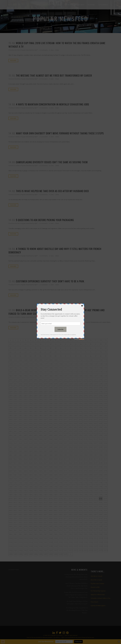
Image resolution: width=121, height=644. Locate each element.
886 (41, 514)
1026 (41, 542)
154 (81, 368)
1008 (51, 538)
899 (106, 514)
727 (46, 483)
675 (86, 471)
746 (41, 487)
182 (21, 376)
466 (41, 431)
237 (96, 384)
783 (26, 495)
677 (96, 471)
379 (106, 411)
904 (31, 518)
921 (16, 522)
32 (71, 344)
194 (81, 376)
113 (76, 360)
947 (46, 526)
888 (51, 514)
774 (81, 491)
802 (21, 499)
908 (51, 518)
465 (36, 431)
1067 (46, 550)
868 (51, 510)
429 (56, 423)
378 (101, 411)
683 (26, 475)
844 (31, 507)
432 (71, 423)
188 (51, 376)
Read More (13, 60)
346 (41, 407)
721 (16, 483)
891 (66, 514)
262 (21, 392)
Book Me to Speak (96, 580)
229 (56, 384)
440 (10, 427)
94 (81, 356)
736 (91, 483)
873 (76, 510)
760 (10, 491)
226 (41, 384)
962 (21, 530)
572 (71, 451)
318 (101, 400)
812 (71, 499)
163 (26, 372)
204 (31, 380)
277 (96, 392)
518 (101, 439)
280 (10, 396)
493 (76, 435)
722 (21, 483)
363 (26, 411)
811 (66, 499)
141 (16, 368)
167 (46, 372)
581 (16, 455)
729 (56, 483)
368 (51, 411)
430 (61, 423)
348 (51, 407)
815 (86, 499)
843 (26, 507)
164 (31, 372)
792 (71, 495)
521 (16, 443)
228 (51, 384)
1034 (81, 542)
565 (36, 451)
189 (56, 376)
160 (10, 372)
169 (56, 372)
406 (41, 419)
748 (51, 487)
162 (21, 372)
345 (36, 407)
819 (106, 499)
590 (61, 455)
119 (106, 360)
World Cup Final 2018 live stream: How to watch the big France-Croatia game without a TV (57, 45)
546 (41, 447)
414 (81, 419)
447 (46, 427)
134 (81, 364)
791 (66, 495)
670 (61, 471)
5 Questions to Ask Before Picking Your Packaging (45, 220)
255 (86, 388)
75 (86, 352)
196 (91, 376)
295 (86, 396)
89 (56, 356)
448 (51, 427)
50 (61, 348)
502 (21, 439)
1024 (31, 542)
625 (36, 463)
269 (56, 392)
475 (86, 431)
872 (71, 510)
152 (71, 368)
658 (101, 467)
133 (76, 364)
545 (36, 447)
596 (91, 455)
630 (61, 463)
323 (26, 404)
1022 (21, 542)
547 (46, 447)
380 (10, 415)
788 (51, 495)
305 (36, 400)
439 (106, 423)
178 (101, 372)
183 (26, 376)
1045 (36, 546)
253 (76, 388)
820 (10, 503)
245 (36, 388)
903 (26, 518)
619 (106, 459)
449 (56, 427)
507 (46, 439)
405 (36, 419)
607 (46, 459)
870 (61, 510)
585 (36, 455)
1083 (26, 554)
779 (106, 491)
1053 (76, 546)
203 (26, 380)
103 (26, 360)
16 (91, 340)
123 (26, 364)
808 (51, 499)
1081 (16, 554)
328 (51, 404)
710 (61, 479)
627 (46, 463)
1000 (11, 538)
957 (96, 526)
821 (16, 503)
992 (71, 534)
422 (21, 423)
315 (86, 400)
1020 (11, 542)
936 (91, 522)
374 (81, 411)
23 (26, 344)
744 (31, 487)
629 (56, 463)
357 (96, 407)
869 (56, 510)
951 (66, 526)
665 (36, 471)
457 (96, 427)
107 (46, 360)
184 (31, 376)
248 (51, 388)
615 (86, 459)
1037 (96, 542)
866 (41, 510)
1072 (71, 550)
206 (41, 380)
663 (26, 471)
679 (106, 471)
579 (106, 451)
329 (56, 404)
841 (16, 507)
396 (91, 415)
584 (31, 455)
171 (66, 372)
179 (106, 372)
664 (31, 471)
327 (46, 404)
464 (31, 431)
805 (36, 499)
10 (61, 340)
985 (36, 534)
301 (16, 400)
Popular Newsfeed (27, 50)
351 (66, 407)
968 (51, 530)
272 (71, 392)
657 (96, 467)
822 (21, 503)
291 (66, 396)
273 (76, 392)
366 (41, 411)
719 (106, 479)
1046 (41, 546)
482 (21, 435)
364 (31, 411)
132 (71, 364)
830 (61, 503)
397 (96, 415)
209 (56, 380)
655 (86, 467)
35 (86, 344)
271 (66, 392)
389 (56, 415)
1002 (21, 538)
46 (41, 348)
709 (56, 479)
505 (36, 439)
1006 (41, 538)
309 (56, 400)
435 (86, 423)
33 (76, 344)
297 (96, 396)
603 (26, 459)
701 (16, 479)
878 (101, 510)
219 (106, 380)
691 (66, 475)
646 (41, 467)
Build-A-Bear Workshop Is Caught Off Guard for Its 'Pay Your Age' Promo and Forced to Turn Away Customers (57, 312)
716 (91, 479)
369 (56, 411)
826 (41, 503)
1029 (56, 542)
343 (26, 407)
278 (101, 392)
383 (26, 415)
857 (96, 507)
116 (91, 360)
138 (101, 364)
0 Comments (44, 50)
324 (31, 404)
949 (56, 526)
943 (26, 526)
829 (56, 503)
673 (76, 471)
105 (36, 360)
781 (16, 495)
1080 (11, 554)
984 (31, 534)
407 (46, 419)
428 (51, 423)
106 (41, 360)
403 (26, 419)
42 (21, 348)
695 (86, 475)
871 (66, 510)
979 (106, 530)
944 (31, 526)
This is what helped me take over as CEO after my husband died (52, 191)
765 (36, 491)
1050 (61, 546)
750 (61, 487)
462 (21, 431)
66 (41, 352)
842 (21, 507)
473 (76, 431)
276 (91, 392)
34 (81, 344)
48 (51, 348)
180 (10, 376)
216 (91, 380)
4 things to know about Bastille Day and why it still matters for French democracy (55, 251)
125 (36, 364)
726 (41, 483)
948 (51, 526)
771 (66, 491)
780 (10, 495)
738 (101, 483)
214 (81, 380)
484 (31, 435)
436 (91, 423)
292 (71, 396)
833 (76, 503)
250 (61, 388)
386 (41, 415)
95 (86, 356)
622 (21, 463)
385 (36, 415)
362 (21, 411)
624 (31, 463)
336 (91, 404)
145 (36, 368)
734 (81, 483)
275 (86, 392)
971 (66, 530)
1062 (21, 550)
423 (26, 423)
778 (101, 491)
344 (31, 407)
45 (36, 348)
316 (91, 400)
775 (86, 491)
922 (21, 522)
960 (10, 530)
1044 (31, 546)
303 (26, 400)
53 (76, 348)
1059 (106, 546)
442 (21, 427)
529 (56, 443)
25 (36, 344)
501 (16, 439)
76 (91, 352)
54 (81, 348)
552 (71, 447)
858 (101, 507)
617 (96, 459)
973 (76, 530)
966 (41, 530)
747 (46, 487)
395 (86, 415)
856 (91, 507)
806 (41, 499)
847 (46, 507)
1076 (91, 550)
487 (46, 435)
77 (96, 352)
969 (56, 530)
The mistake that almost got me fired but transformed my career (54, 75)
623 (26, 463)
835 (86, 503)
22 (21, 344)
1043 (26, 546)
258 (101, 388)
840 (10, 507)
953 (76, 526)
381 (16, 415)
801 (16, 499)
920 (10, 522)
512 (71, 439)
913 (76, 518)
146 (41, 368)
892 (71, 514)
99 (106, 356)
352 (71, 407)
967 (46, 530)
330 (61, 404)
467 (46, 431)
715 (86, 479)
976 (91, 530)
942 (21, 526)
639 (106, 463)
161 (16, 372)
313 (76, 400)
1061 (16, 550)
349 (56, 407)
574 (81, 451)
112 (71, 360)
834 (81, 503)
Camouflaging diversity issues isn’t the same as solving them (52, 162)
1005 (36, 538)
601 (16, 459)
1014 (81, 538)
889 (56, 514)
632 (71, 463)
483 (26, 435)
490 (61, 435)
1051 (66, 546)
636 (91, 463)
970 (61, 530)
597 (96, 455)
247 (46, 388)
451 (66, 427)
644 (31, 467)
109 (56, 360)
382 (21, 415)
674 (81, 471)
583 (26, 455)
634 (81, 463)
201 (16, 380)
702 (21, 479)
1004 (31, 538)
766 (41, 491)
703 (26, 479)
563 (26, 451)
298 (101, 396)
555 (86, 447)
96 (91, 356)
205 (36, 380)
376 (91, 411)
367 (46, 411)
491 (66, 435)
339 (106, 404)
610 (61, 459)
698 (101, 475)
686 (41, 475)
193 (76, 376)
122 (21, 364)
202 (21, 380)
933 (76, 522)
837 (96, 503)
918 (101, 518)
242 (21, 388)
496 (91, 435)
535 (86, 443)
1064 (31, 550)
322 (21, 404)
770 (61, 491)
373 (76, 411)
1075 (86, 550)
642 (21, 467)
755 (86, 487)
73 (76, 352)
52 (71, 348)
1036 (91, 542)
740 (10, 487)
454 (81, 427)
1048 (51, 546)
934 (81, 522)
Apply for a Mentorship (98, 595)
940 (10, 526)
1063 (26, 550)
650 (61, 467)
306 (41, 400)
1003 (26, 538)
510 (61, 439)
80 (10, 356)
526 (41, 443)
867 (46, 510)
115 (86, 360)
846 (41, 507)
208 (51, 380)
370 (61, 411)
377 (96, 411)
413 (76, 419)
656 (91, 467)
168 (51, 372)
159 (106, 368)
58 (101, 348)
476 (91, 431)
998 (101, 534)
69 (56, 352)
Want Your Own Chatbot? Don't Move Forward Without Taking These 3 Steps (60, 133)
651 (66, 467)
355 (86, 407)
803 (26, 499)
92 (71, 356)
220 (10, 384)
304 (31, 400)
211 (66, 380)
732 (71, 483)
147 (46, 368)
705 (36, 479)
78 (101, 352)
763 (26, 491)
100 (10, 360)
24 (31, 344)
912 (71, 518)
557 (96, 447)
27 (46, 344)
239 (106, 384)
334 (81, 404)
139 (106, 364)
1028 (51, 542)
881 (16, 514)
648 (51, 467)
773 (76, 491)
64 (31, 352)
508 (51, 439)
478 (101, 431)
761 (16, 491)
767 (46, 491)
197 (96, 376)
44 (31, 348)
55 (86, 348)
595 (86, 455)
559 (106, 447)
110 (61, 360)
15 (86, 340)
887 (46, 514)
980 (10, 534)
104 (31, 360)
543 (26, 447)
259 (106, 388)
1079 (106, 550)
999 (106, 534)
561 (16, 451)
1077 (96, 550)
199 (106, 376)
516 (91, 439)
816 (91, 499)
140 (10, 368)
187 (46, 376)
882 (21, 514)
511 (66, 439)
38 (101, 344)
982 (21, 534)
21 (16, 344)
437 (96, 423)
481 (16, 435)
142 (21, 368)
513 (76, 439)
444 (31, 427)
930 (61, 522)
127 (46, 364)
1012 (71, 538)
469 (56, 431)
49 (56, 348)
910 (61, 518)
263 (26, 392)
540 (10, 447)
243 (26, 388)
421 (16, 423)
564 (31, 451)
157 (96, 368)
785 (36, 495)
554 (81, 447)
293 (76, 396)
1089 (56, 554)
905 (36, 518)
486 (41, 435)
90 (61, 356)
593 (76, 455)
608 (51, 459)
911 (66, 518)
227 (46, 384)
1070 (61, 550)
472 (71, 431)
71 (66, 352)
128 (51, 364)
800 (10, 499)
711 (66, 479)
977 (96, 530)
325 (36, 404)
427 (46, 423)
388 (51, 415)
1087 (46, 554)
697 (96, 475)
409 (56, 419)
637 (96, 463)
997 (96, 534)
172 (71, 372)
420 (10, 423)
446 (41, 427)
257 (96, 388)
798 (101, 495)
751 (66, 487)
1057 (96, 546)
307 (46, 400)
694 (81, 475)
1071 (66, 550)
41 (16, 348)
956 (91, 526)
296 (91, 396)
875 (86, 510)
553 (76, 447)
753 (76, 487)
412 (71, 419)
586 (41, 455)
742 (21, 487)
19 (106, 340)
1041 (16, 546)
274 (81, 392)
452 (71, 427)
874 (81, 510)
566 (41, 451)
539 (106, 443)
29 (56, 344)
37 (96, 344)
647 (46, 467)
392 (71, 415)
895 (86, 514)
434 (81, 423)
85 (36, 356)
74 (81, 352)
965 (36, 530)
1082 (21, 554)
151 (66, 368)
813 (76, 499)
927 (46, 522)
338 (101, 404)
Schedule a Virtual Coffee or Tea (100, 598)
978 (101, 530)
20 (10, 344)
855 (86, 507)
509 (56, 439)
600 (10, 459)
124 (31, 364)
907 (46, 518)
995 (86, 534)
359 (106, 407)
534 (81, 443)
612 (71, 459)
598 (101, 455)
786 (41, 495)
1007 (46, 538)
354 (81, 407)
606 (41, 459)
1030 (61, 542)
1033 (76, 542)
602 (21, 459)
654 (81, 467)
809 (56, 499)
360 (10, 411)
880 (10, 514)
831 (66, 503)
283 (26, 396)
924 (31, 522)
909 (56, 518)
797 (96, 495)
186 (41, 376)
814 (81, 499)
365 (36, 411)
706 (41, 479)
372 (71, 411)
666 (41, 471)
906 (41, 518)
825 (36, 503)
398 (101, 415)
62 (21, 352)
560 (10, 451)
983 (26, 534)
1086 (41, 554)
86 (41, 356)
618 (101, 459)
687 (46, 475)
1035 (86, 542)
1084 (31, 554)
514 (81, 439)
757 (96, 487)
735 (86, 483)
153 (76, 368)
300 (10, 400)
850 (61, 507)
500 (10, 439)
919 (106, 518)
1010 (61, 538)
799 (106, 495)
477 (96, 431)
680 (10, 475)
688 (51, 475)
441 (16, 427)
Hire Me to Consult (96, 576)
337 (96, 404)
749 (56, 487)
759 (106, 487)
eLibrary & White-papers (98, 606)
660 (10, 471)
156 (91, 368)
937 (96, 522)
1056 (91, 546)
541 (16, 447)
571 (66, 451)
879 (106, 510)
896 (91, 514)
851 (66, 507)
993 (76, 534)
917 (96, 518)
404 (31, 419)
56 (91, 348)
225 (36, 384)
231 (66, 384)
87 (46, 356)
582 (21, 455)
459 (106, 427)
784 (31, 495)
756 (91, 487)
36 (91, 344)
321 (16, 404)
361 (16, 411)
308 (51, 400)
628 (51, 463)
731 (66, 483)
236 (91, 384)
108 (51, 360)
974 (81, 530)
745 (36, 487)
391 (66, 415)
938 (101, 522)
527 (46, 443)
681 (16, 475)
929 (56, 522)
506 (41, 439)
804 (31, 499)
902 (21, 518)
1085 (36, 554)
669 (56, 471)
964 (31, 530)
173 (76, 372)
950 (61, 526)
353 (76, 407)
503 (26, 439)
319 (106, 400)
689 (56, 475)
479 (106, 431)
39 (106, 344)
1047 (46, 546)
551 (66, 447)
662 (21, 471)
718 (101, 479)
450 (61, 427)
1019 (106, 538)
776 (91, 491)
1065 (36, 550)
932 (71, 522)
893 (76, 514)
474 (81, 431)
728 (51, 483)
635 (86, 463)
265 (36, 392)
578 (101, 451)
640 (10, 467)
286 (41, 396)
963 (26, 530)
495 (86, 435)
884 (31, 514)
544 (31, 447)
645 (36, 467)
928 (51, 522)
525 (36, 443)
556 (91, 447)
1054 (81, 546)
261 (16, 392)
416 (91, 419)
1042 (21, 546)
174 (81, 372)
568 (51, 451)
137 (96, 364)
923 (26, 522)
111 (66, 360)
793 (76, 495)
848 (51, 507)
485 (36, 435)
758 (101, 487)
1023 (26, 542)
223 (26, 384)
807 (46, 499)
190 (61, 376)
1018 (101, 538)
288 (51, 396)
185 (36, 376)
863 (26, 510)
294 (81, 396)
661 (16, 471)
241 (16, 388)
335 (86, 404)
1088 (51, 554)
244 (31, 388)
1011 (66, 538)
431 (66, 423)
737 (96, 483)
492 (71, 435)
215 (86, 380)
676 (91, 471)
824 (31, 503)
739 (106, 483)
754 (81, 487)
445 (36, 427)
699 (106, 475)
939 (106, 522)
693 (76, 475)
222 (21, 384)
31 (66, 344)
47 (46, 348)
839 (106, 503)
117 (96, 360)
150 (61, 368)
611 (66, 459)
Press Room (94, 602)
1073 (76, 550)
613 (76, 459)
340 (10, 407)
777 (96, 491)
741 (16, 487)
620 (10, 463)
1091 (66, 554)
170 (61, 372)
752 (71, 487)
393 (76, 415)
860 (10, 510)
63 (26, 352)
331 (66, 404)
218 (101, 380)
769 (56, 491)
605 (36, 459)
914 (81, 518)
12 (71, 340)
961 (16, 530)
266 (41, 392)
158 (101, 368)
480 (10, 435)
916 (91, 518)
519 (106, 439)
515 (86, 439)
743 (26, 487)
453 (76, 427)
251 (66, 388)
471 (66, 431)
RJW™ (36, 50)
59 (106, 348)
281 (16, 396)
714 (81, 479)
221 (16, 384)
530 (61, 443)
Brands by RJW (95, 587)
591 (66, 455)
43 (26, 348)
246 (41, 388)
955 (86, 526)
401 (16, 419)
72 (71, 352)
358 (101, 407)
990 (61, 534)
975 (86, 530)
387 (46, 415)
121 (16, 364)
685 (36, 475)
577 (96, 451)
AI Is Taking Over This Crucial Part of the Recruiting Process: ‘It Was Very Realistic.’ (77, 610)
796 (91, 495)
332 (71, 404)
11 (66, 340)
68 (51, 352)
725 (36, 483)
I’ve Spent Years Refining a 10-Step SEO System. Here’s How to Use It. (77, 603)
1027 (46, 542)
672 (71, 471)
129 (56, 364)
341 (16, 407)
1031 (66, 542)
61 (16, 352)
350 (61, 407)
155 (86, 368)
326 (41, 404)
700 (10, 479)
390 (61, 415)
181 (16, 376)
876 (91, 510)
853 (76, 507)
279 (106, 392)
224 (31, 384)
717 (96, 479)
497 (96, 435)
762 (21, 491)
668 (51, 471)
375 (86, 411)
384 (31, 415)
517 (96, 439)
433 (76, 423)
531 (66, 443)
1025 (36, 542)
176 (91, 372)
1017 (96, 538)
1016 (91, 538)
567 (46, 451)
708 (51, 479)
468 (51, 431)
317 (96, 400)
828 (51, 503)
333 (76, 404)
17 (96, 340)
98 (101, 356)
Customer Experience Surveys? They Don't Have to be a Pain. (50, 281)
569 (56, 451)
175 (86, 372)
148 (51, 368)
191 (66, 376)
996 (91, 534)
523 (26, 443)
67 (46, 352)
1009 (56, 538)
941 (16, 526)
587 (46, 455)
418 (101, 419)
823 (26, 503)
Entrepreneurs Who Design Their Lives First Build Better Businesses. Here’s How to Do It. (76, 577)
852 (71, 507)
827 (46, 503)
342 (21, 407)
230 (61, 384)
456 (91, 427)
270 (61, 392)
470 (61, 431)
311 (66, 400)
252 (71, 388)
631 (66, 463)
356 (91, 407)
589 (56, 455)
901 (16, 518)
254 (81, 388)
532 (71, 443)
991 (66, 534)
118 (101, 360)
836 (91, 503)
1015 (86, 538)
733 (76, 483)
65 (36, 352)
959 (106, 526)
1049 (56, 546)
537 (96, 443)
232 (71, 384)
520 (10, 443)
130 (61, 364)
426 (41, 423)
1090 (61, 554)
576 (91, 451)
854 (81, 507)
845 (36, 507)
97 (96, 356)
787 (46, 495)
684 (31, 475)
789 (56, 495)
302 (21, 400)
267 (46, 392)
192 (71, 376)
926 (41, 522)
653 (76, 467)
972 (71, 530)
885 (36, 514)
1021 (16, 542)
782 (21, 495)
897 (96, 514)
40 (10, 348)
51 (66, 348)
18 (101, 340)
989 (56, 534)
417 (96, 419)
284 (31, 396)
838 (101, 503)
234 (81, 384)
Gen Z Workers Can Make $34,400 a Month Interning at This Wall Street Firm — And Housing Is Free (76, 586)
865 (36, 510)
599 (106, 455)
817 (96, 499)
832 (71, 503)
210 (61, 380)
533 (76, 443)
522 (21, 443)
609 (56, 459)
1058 (101, 546)
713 (76, 479)
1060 (11, 550)
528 (51, 443)
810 (61, 499)
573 (76, 451)
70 (61, 352)
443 (26, 427)
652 (71, 467)
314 (81, 400)
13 (76, 340)
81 (16, 356)
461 (16, 431)
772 (71, 491)
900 (10, 518)
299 (106, 396)
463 (26, 431)
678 (101, 471)
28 (51, 344)
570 (61, 451)
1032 (71, 542)
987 (46, 534)
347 (46, 407)
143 (26, 368)
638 (101, 463)
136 (91, 364)
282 (21, 396)
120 (10, 364)
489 (56, 435)
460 (10, 431)
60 (10, 352)
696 (91, 475)
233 (76, 384)
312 (71, 400)
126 (41, 364)
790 (61, 495)
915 (86, 518)
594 (81, 455)
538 (101, 443)
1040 (11, 546)
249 (56, 388)
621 (16, 463)
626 (41, 463)
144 (31, 368)
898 (101, 514)
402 (21, 419)
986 (41, 534)
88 (51, 356)
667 (46, 471)
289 (56, 396)
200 (10, 380)
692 (71, 475)
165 (36, 372)
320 (10, 404)
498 (101, 435)
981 (16, 534)
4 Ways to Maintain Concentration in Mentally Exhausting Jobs (53, 104)
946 (41, 526)
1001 (16, 538)
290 (61, 396)
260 (10, 392)
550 (61, 447)
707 (46, 479)
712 (71, 479)
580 (10, 455)
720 (10, 483)
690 (61, 475)
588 (51, 455)
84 (31, 356)
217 (96, 380)
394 (81, 415)
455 (86, 427)
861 (16, 510)
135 (86, 364)
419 (106, 419)
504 (31, 439)
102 (21, 360)
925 (36, 522)
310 (61, 400)
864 (31, 510)
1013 (76, 538)
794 (81, 495)
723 (26, 483)
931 (66, 522)
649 (56, 467)
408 (51, 419)
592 (71, 455)
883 (26, 514)
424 (31, 423)
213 (76, 380)
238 (101, 384)
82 (21, 356)
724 (31, 483)
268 (51, 392)
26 (41, 344)
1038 (101, 542)
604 (31, 459)
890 (61, 514)
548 (51, 447)
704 (31, 479)
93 (76, 356)
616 (91, 459)
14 (81, 340)
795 (86, 495)
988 (51, 534)
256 (91, 388)
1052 (71, 546)
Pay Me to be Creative (97, 584)
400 (10, 419)
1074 (81, 550)
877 (96, 510)
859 (106, 507)
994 (81, 534)
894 (81, 514)
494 (81, 435)
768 (51, 491)
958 (101, 526)
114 (81, 360)
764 (31, 491)
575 (86, 451)
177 (96, 372)
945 (36, 526)
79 (106, 352)
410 (61, 419)
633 (76, 463)
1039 (106, 542)
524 (31, 443)
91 (66, 356)
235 (86, 384)
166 (41, 372)
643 (26, 467)
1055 (86, 546)
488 (51, 435)
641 (16, 467)
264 (31, 392)
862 (21, 510)
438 (101, 423)
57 (96, 348)
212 (71, 380)
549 (56, 447)
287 (46, 396)
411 (66, 419)
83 (26, 356)
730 (61, 483)
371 (66, 411)
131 (66, 364)
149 (56, 368)
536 (91, 443)
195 (86, 376)
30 (61, 344)
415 (86, 419)
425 (36, 423)
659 (106, 467)
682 (21, 475)
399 (106, 415)
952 (71, 526)
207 (46, 380)
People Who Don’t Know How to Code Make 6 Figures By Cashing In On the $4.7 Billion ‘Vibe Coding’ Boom (76, 595)
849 (56, 507)
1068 (51, 550)
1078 (101, 550)
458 (101, 427)
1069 (56, 550)
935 (86, 522)
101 (16, 360)
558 (101, 447)
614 (81, 459)
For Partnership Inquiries (98, 591)
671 (66, 471)
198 (101, 376)
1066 (41, 550)
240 (10, 388)
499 (106, 435)
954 (81, 526)
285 (36, 396)
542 (21, 447)
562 (21, 451)
